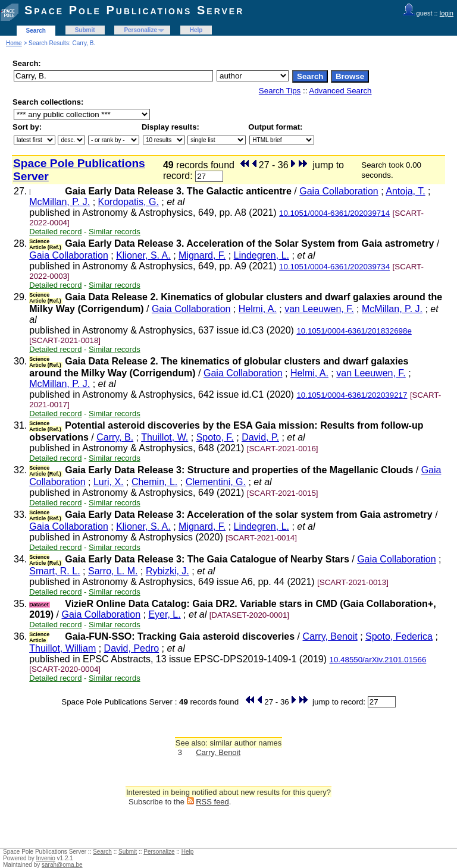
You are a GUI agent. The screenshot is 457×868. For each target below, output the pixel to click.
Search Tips (280, 91)
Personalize (140, 30)
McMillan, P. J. (60, 202)
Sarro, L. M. (113, 571)
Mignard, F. (202, 255)
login (447, 13)
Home (14, 43)
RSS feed (212, 802)
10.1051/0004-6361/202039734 (334, 267)
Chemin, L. (154, 482)
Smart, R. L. (54, 571)
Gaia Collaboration (339, 191)
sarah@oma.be (62, 865)
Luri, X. (109, 482)
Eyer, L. (164, 614)
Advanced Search (340, 91)
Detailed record (55, 232)
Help (196, 30)
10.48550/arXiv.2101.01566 (378, 660)
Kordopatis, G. (129, 202)
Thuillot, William (62, 648)
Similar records (115, 232)
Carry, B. (115, 437)
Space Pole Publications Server (134, 10)
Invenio (46, 858)
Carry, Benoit (330, 636)
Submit (85, 30)
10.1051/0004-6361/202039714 (334, 213)
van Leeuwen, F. (319, 309)
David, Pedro (132, 648)
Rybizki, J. (168, 571)
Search (36, 31)
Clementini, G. (216, 482)
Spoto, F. (215, 437)
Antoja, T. (405, 191)
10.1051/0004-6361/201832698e (354, 331)
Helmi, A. (258, 309)
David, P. (260, 437)
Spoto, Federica (399, 636)
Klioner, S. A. (143, 255)
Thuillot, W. (165, 437)
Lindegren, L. (262, 255)
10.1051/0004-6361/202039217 (352, 395)
